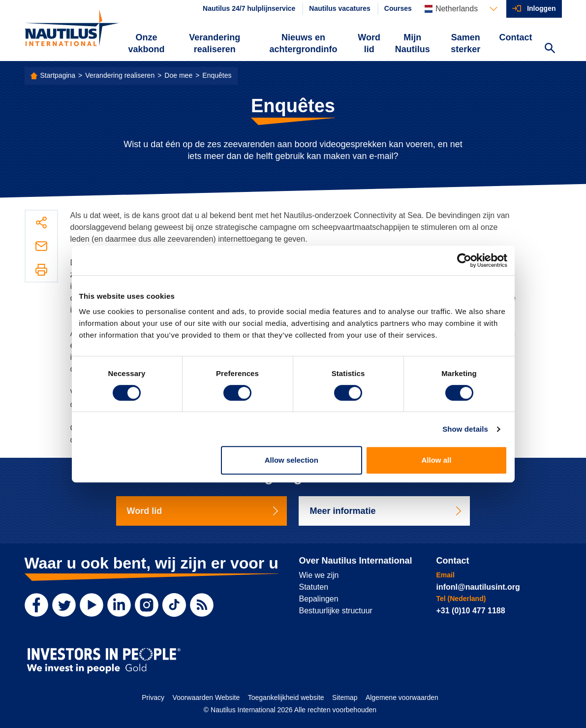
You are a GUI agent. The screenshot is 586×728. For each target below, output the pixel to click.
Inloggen (541, 8)
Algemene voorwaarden (402, 697)
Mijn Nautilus (413, 43)
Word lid (369, 43)
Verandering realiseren (215, 43)
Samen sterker (465, 43)
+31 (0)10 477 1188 (471, 611)
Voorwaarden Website (206, 697)
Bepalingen (319, 599)
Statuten (314, 587)
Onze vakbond (146, 43)
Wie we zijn (319, 575)
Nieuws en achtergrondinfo (303, 43)
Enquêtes (217, 75)
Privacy (153, 697)
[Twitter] (64, 605)
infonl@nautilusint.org (478, 587)
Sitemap (345, 697)
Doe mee (178, 75)
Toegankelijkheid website (286, 697)
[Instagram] (147, 605)
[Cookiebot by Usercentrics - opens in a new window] (464, 260)
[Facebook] (36, 605)
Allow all (437, 460)
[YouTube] (92, 605)
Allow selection (292, 460)
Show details (465, 429)
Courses (398, 8)
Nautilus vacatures (340, 8)
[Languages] (461, 9)
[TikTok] (174, 605)
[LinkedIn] (119, 605)
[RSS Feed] (202, 605)
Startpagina (58, 75)
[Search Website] (550, 49)
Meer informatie (386, 511)
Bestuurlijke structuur (336, 611)
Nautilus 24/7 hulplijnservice (249, 8)
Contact (516, 37)
